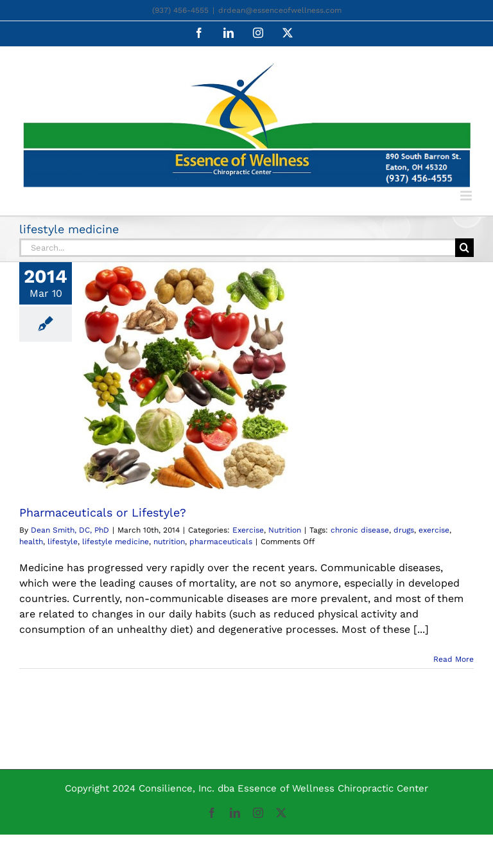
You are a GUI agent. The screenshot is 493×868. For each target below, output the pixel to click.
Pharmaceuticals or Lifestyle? (103, 512)
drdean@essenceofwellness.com (280, 10)
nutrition (169, 542)
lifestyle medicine (116, 542)
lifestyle (63, 542)
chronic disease (360, 530)
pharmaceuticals (221, 542)
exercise (434, 530)
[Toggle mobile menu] (467, 196)
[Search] (464, 248)
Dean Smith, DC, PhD (70, 530)
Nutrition (285, 530)
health (31, 542)
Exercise (248, 530)
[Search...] (237, 248)
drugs (404, 530)
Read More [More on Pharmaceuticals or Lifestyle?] (454, 659)
